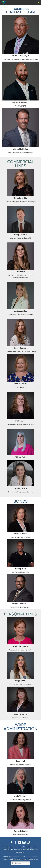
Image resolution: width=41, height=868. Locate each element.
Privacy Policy (21, 852)
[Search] (20, 863)
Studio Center (33, 859)
